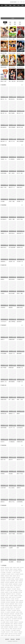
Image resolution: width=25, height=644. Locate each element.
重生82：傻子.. (4, 81)
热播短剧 (16, 596)
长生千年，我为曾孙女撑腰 (14, 428)
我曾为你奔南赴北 (13, 279)
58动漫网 (8, 574)
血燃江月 (3, 339)
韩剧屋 (21, 612)
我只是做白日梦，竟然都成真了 (7, 219)
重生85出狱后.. (4, 67)
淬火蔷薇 (3, 201)
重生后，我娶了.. (12, 39)
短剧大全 (18, 576)
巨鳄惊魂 (3, 474)
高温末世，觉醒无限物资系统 (15, 353)
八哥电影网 (8, 589)
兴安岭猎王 (3, 308)
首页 (2, 5)
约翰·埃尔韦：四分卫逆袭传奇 (7, 520)
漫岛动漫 (8, 581)
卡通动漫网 (17, 614)
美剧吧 (2, 614)
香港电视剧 (3, 594)
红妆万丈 (3, 442)
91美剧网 (17, 579)
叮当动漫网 (3, 573)
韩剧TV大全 (13, 587)
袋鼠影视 (20, 571)
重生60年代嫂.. (4, 53)
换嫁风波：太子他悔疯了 (14, 414)
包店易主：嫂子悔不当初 (14, 261)
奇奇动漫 (7, 582)
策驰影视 (19, 569)
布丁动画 (10, 592)
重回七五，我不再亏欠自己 (6, 99)
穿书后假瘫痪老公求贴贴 (6, 353)
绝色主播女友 (20, 534)
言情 (18, 5)
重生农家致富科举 (21, 99)
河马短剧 (20, 591)
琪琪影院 (3, 582)
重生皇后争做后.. (20, 39)
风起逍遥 (11, 474)
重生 (6, 5)
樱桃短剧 (21, 581)
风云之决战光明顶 (13, 488)
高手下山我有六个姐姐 (13, 520)
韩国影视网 (13, 581)
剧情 (20, 24)
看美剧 (15, 586)
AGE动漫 (7, 586)
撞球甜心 (3, 279)
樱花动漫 (7, 568)
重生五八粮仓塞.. (12, 53)
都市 (23, 5)
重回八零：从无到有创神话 (14, 187)
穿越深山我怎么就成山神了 (6, 400)
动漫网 (6, 584)
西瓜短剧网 (8, 615)
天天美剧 (13, 577)
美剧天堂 (11, 571)
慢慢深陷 (11, 308)
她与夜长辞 (19, 322)
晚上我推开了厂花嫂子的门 (6, 548)
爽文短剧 (18, 573)
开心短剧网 (7, 591)
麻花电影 (3, 568)
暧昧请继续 (19, 353)
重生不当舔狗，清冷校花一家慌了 (16, 113)
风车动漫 (3, 569)
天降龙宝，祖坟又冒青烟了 (6, 159)
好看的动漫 (8, 601)
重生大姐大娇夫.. (20, 81)
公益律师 (11, 548)
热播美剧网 (15, 584)
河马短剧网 (15, 571)
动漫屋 (17, 612)
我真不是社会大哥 (13, 233)
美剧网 (14, 568)
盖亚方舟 (11, 460)
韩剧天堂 (13, 594)
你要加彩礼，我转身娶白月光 (7, 261)
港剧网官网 (8, 594)
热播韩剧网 (12, 582)
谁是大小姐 (3, 460)
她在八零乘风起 (12, 322)
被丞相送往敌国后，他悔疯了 (7, 414)
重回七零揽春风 (12, 127)
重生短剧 (19, 586)
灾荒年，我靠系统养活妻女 (14, 201)
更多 (23, 85)
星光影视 (22, 568)
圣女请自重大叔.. (4, 39)
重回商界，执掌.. (20, 53)
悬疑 (15, 24)
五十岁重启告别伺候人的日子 (15, 159)
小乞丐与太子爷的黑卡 (5, 322)
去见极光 (3, 293)
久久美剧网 (17, 574)
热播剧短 (3, 576)
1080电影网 (3, 574)
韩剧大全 (11, 586)
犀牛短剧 (18, 577)
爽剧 (14, 5)
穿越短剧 (21, 579)
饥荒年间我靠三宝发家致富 (6, 173)
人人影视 (3, 586)
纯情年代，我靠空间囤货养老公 (7, 382)
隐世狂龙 (3, 502)
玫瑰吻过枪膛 (12, 339)
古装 (10, 24)
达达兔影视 (3, 579)
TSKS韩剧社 (9, 573)
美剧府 (16, 582)
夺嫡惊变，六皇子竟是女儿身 (7, 233)
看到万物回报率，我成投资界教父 (16, 382)
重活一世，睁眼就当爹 (13, 141)
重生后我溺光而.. (20, 67)
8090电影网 (13, 612)
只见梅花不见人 (20, 279)
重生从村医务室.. (12, 67)
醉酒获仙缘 (11, 368)
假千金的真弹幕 (12, 247)
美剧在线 (3, 591)
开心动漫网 (8, 579)
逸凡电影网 (3, 577)
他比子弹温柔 (3, 368)
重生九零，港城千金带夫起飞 (7, 113)
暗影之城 (19, 562)
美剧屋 (14, 576)
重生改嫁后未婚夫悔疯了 (6, 127)
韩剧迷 (11, 576)
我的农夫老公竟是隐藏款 (6, 247)
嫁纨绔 (18, 414)
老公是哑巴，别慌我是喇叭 (14, 562)
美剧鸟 (17, 581)
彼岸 (2, 562)
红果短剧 (15, 569)
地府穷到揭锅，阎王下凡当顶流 (7, 428)
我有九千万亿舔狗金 (13, 502)
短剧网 (18, 568)
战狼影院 (3, 587)
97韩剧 (7, 571)
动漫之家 (3, 571)
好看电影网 (12, 614)
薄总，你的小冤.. (12, 81)
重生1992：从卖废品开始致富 (7, 141)
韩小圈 (12, 574)
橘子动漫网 (7, 587)
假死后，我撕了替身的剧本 (14, 219)
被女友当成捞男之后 (13, 293)
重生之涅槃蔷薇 (20, 141)
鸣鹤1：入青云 (20, 400)
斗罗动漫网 (14, 589)
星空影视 (3, 584)
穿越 (10, 5)
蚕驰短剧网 (3, 589)
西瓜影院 (21, 574)
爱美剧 (6, 634)
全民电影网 (3, 581)
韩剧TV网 (7, 569)
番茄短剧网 (6, 614)
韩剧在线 (19, 589)
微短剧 (16, 591)
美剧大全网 (3, 615)
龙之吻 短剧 (3, 488)
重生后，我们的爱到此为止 (6, 187)
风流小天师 (19, 520)
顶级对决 (19, 488)
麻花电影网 (18, 635)
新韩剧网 (10, 584)
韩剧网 (11, 568)
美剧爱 (11, 569)
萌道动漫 (7, 576)
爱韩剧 (13, 579)
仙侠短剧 (20, 584)
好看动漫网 (15, 592)
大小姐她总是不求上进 (13, 442)
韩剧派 (22, 614)
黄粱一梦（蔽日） (21, 474)
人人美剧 (14, 573)
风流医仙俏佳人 (4, 534)
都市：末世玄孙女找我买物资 (15, 173)
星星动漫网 (8, 577)
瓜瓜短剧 (20, 582)
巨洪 (18, 548)
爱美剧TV (18, 587)
